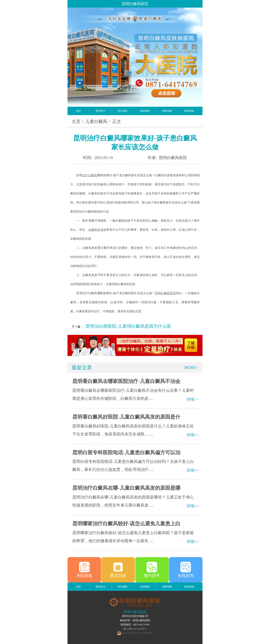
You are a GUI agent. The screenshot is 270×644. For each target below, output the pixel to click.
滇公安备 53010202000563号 (137, 633)
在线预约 (145, 111)
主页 (76, 121)
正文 (117, 121)
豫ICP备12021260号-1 (135, 629)
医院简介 (101, 111)
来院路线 (189, 111)
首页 (78, 111)
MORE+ (191, 367)
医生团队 (123, 111)
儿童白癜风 (96, 121)
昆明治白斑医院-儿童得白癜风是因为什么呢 (128, 326)
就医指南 (167, 111)
